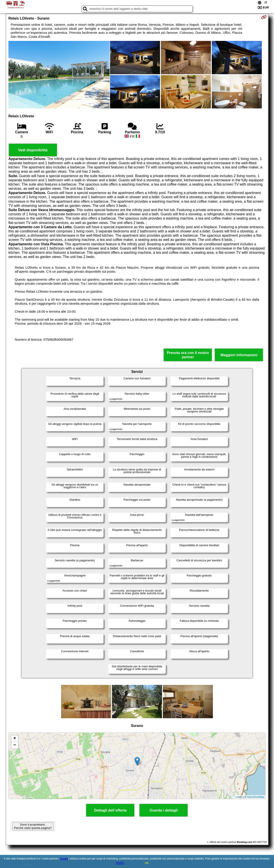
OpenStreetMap (256, 797)
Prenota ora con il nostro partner (188, 355)
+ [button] (15, 739)
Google (64, 859)
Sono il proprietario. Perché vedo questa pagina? (33, 826)
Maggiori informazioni (239, 355)
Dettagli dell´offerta (110, 810)
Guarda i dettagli (164, 810)
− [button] (15, 745)
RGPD (120, 863)
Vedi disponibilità (33, 150)
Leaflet (239, 797)
